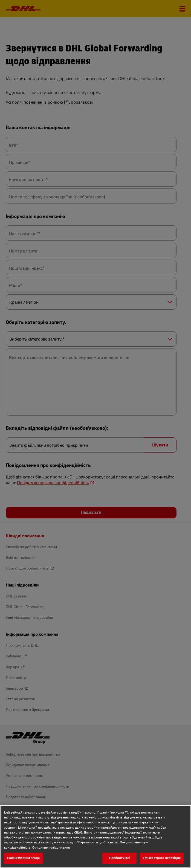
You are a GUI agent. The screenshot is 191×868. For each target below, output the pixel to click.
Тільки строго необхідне (162, 858)
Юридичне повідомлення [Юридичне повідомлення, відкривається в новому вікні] (51, 848)
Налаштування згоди (23, 858)
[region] (95, 837)
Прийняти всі (119, 858)
